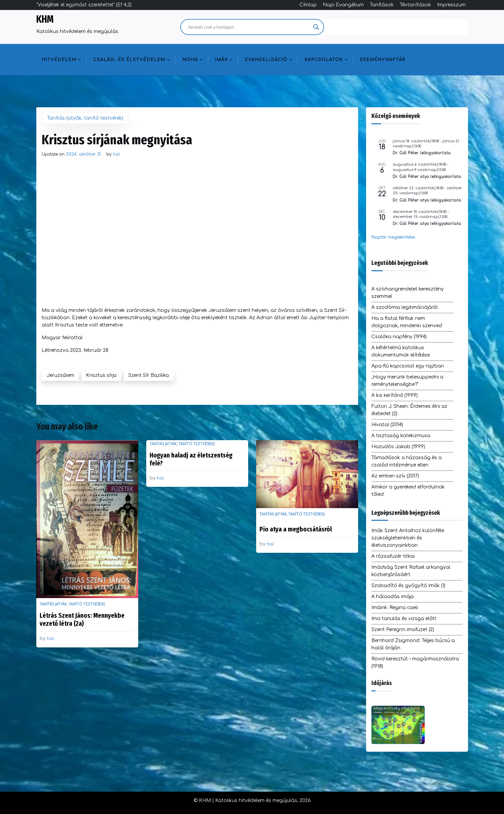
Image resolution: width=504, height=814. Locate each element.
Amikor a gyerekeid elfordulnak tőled (408, 491)
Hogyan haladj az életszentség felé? (191, 459)
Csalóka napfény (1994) (399, 337)
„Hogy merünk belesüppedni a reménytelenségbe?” (407, 381)
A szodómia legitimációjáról (405, 307)
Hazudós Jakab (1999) (398, 447)
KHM (45, 19)
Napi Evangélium (343, 5)
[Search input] (249, 27)
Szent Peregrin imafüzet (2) (403, 630)
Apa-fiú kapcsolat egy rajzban (408, 366)
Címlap (308, 5)
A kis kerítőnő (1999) (395, 395)
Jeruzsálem (60, 375)
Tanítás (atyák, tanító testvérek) (85, 118)
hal (116, 154)
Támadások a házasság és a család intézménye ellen (407, 461)
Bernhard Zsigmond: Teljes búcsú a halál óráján (413, 644)
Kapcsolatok (324, 60)
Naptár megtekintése (393, 237)
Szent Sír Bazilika (149, 375)
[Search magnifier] (316, 27)
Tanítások (382, 5)
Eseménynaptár (383, 60)
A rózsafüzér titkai (393, 556)
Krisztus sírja (101, 375)
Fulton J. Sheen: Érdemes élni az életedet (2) (409, 410)
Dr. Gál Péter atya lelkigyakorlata (427, 177)
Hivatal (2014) (387, 425)
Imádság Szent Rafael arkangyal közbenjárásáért (411, 571)
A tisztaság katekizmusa (401, 436)
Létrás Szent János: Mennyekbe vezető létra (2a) (82, 619)
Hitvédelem (59, 60)
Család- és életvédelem (129, 60)
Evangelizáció (266, 60)
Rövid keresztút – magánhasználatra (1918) (415, 663)
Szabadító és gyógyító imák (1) (408, 586)
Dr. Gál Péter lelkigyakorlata (422, 153)
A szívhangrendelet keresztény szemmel (408, 293)
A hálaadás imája (393, 597)
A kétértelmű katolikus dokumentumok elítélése (401, 351)
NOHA (190, 60)
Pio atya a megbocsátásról (296, 529)
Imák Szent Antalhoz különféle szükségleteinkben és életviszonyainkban (408, 538)
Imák (221, 60)
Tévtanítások (415, 5)
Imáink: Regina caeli (395, 608)
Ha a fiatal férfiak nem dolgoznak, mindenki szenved (407, 322)
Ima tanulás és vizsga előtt (404, 619)
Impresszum (451, 5)
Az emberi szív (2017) (395, 476)
